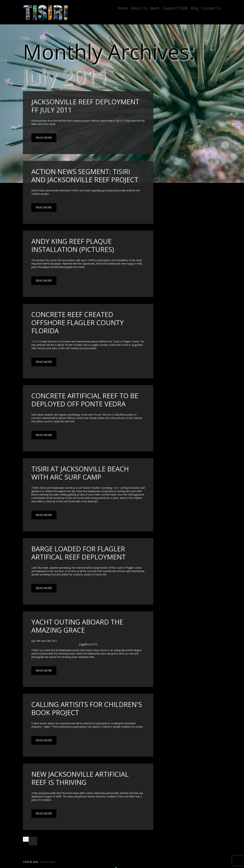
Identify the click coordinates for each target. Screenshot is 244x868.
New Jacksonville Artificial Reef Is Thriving (80, 778)
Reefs (155, 8)
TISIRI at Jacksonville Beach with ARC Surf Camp (80, 473)
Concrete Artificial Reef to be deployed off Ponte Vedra (85, 400)
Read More (44, 138)
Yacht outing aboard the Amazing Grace (77, 626)
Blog (195, 8)
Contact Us (211, 8)
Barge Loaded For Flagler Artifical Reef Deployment (79, 553)
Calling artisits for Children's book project (87, 708)
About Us (139, 8)
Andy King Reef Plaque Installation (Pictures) (73, 245)
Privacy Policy (47, 862)
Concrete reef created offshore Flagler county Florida (78, 322)
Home (123, 8)
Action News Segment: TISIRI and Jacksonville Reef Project (85, 176)
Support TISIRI (175, 8)
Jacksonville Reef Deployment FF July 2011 (85, 106)
